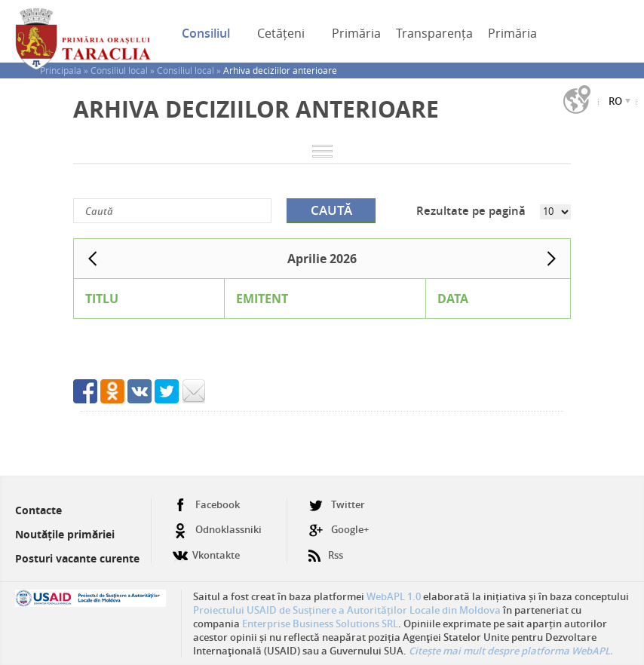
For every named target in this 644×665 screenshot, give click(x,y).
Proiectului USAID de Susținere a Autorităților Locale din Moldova (347, 610)
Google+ (339, 530)
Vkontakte (206, 549)
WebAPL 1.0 (394, 596)
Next (551, 259)
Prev (93, 259)
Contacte (38, 510)
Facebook (206, 505)
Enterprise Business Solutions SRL (320, 624)
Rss (326, 549)
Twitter (337, 505)
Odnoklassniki (217, 530)
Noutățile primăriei (65, 534)
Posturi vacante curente (77, 558)
